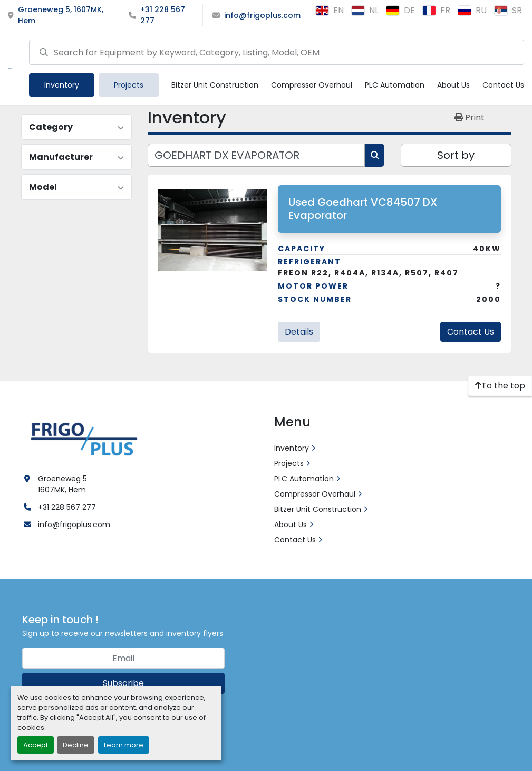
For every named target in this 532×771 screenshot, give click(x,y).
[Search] (277, 52)
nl (365, 10)
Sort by (456, 155)
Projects (129, 85)
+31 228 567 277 (163, 15)
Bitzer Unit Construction (215, 85)
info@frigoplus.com (262, 15)
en (330, 10)
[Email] (123, 658)
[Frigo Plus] (82, 437)
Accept (36, 745)
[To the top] (500, 386)
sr (508, 10)
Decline (76, 745)
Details (299, 332)
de (400, 10)
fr (436, 10)
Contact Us (503, 85)
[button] (62, 85)
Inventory (62, 85)
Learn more (124, 745)
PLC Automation (395, 85)
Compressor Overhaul (312, 85)
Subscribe (123, 683)
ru (472, 10)
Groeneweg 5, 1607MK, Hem (61, 15)
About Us (453, 85)
